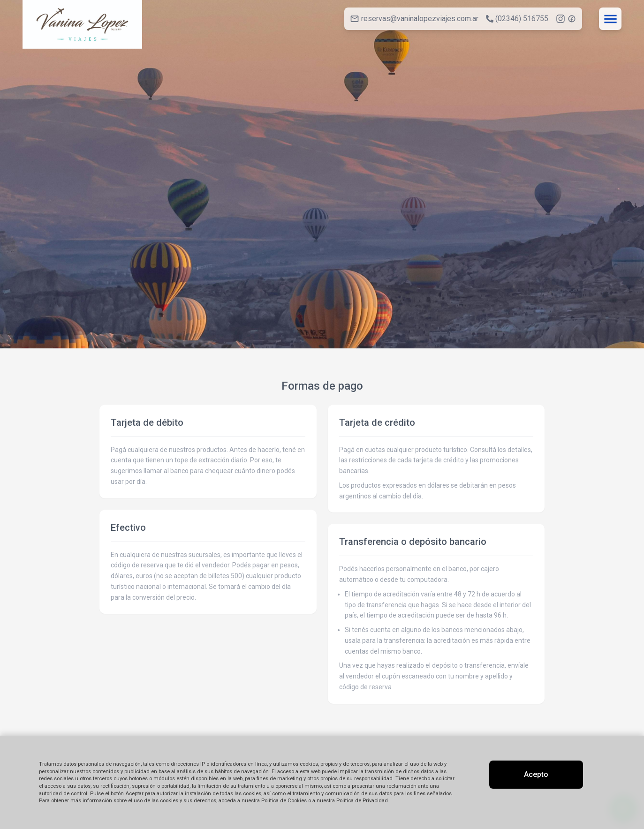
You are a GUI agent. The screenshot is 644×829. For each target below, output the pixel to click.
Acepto (536, 774)
